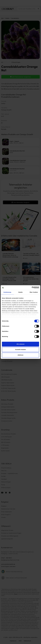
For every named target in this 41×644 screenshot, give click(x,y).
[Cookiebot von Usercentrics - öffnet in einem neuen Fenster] (32, 288)
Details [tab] (20, 292)
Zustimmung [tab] (7, 292)
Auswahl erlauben (20, 349)
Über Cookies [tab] (34, 292)
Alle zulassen (20, 344)
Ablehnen (20, 355)
